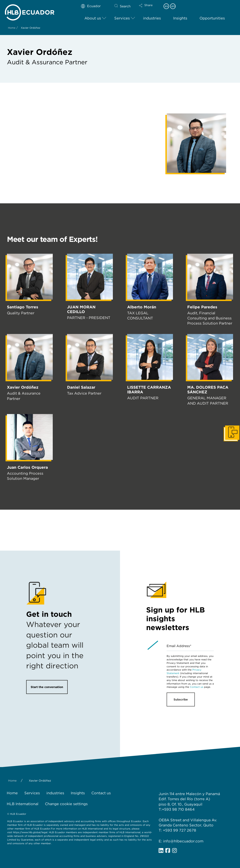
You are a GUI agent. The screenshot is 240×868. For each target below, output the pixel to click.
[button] (149, 8)
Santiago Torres (23, 307)
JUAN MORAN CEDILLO (81, 309)
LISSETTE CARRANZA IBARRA (149, 390)
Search (125, 6)
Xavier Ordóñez (23, 387)
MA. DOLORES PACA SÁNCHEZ (208, 390)
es (166, 6)
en (173, 6)
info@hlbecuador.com (183, 841)
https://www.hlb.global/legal (30, 832)
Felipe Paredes (202, 307)
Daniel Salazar (81, 387)
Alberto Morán (142, 307)
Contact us (197, 687)
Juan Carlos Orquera (27, 467)
